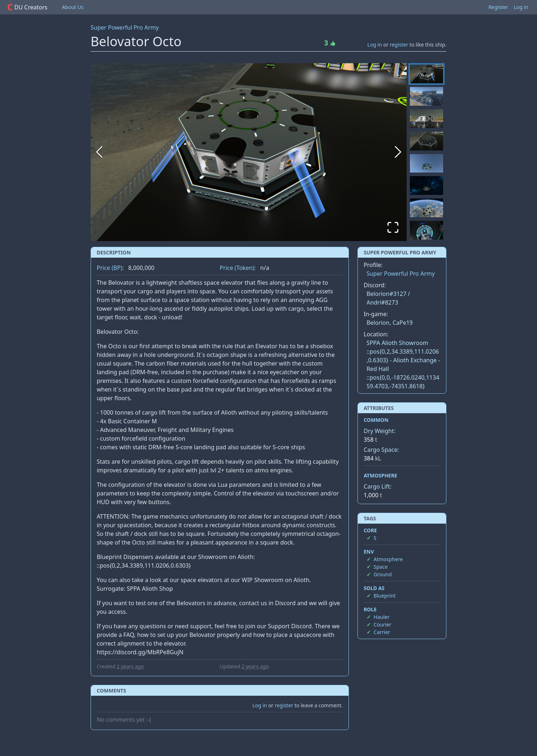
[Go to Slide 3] (426, 119)
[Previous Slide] (99, 152)
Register (498, 7)
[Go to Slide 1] (426, 74)
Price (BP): (110, 268)
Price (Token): (238, 268)
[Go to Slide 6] (426, 185)
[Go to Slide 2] (426, 96)
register (399, 45)
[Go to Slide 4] (426, 141)
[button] (249, 152)
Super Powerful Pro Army (125, 27)
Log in (521, 7)
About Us (73, 7)
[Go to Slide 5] (426, 163)
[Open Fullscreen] (393, 227)
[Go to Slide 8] (426, 230)
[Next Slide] (398, 152)
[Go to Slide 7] (426, 208)
